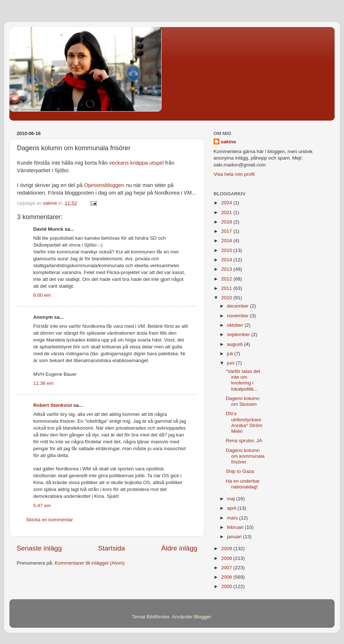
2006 (227, 577)
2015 (227, 250)
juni (231, 363)
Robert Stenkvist (53, 405)
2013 (227, 269)
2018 (227, 222)
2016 (227, 241)
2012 (227, 279)
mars (233, 518)
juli (231, 354)
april (232, 508)
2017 (227, 231)
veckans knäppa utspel (136, 163)
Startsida (111, 548)
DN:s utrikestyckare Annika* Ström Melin (244, 422)
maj (232, 499)
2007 (227, 568)
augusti (235, 344)
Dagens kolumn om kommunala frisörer (245, 456)
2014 (227, 260)
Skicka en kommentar (50, 520)
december (238, 306)
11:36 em (43, 383)
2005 (227, 586)
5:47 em (42, 506)
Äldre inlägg (179, 548)
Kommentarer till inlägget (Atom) (90, 563)
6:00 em (42, 295)
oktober (236, 325)
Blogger (202, 617)
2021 (227, 212)
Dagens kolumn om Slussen (243, 401)
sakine (228, 142)
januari (235, 537)
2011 (227, 288)
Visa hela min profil (234, 174)
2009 (227, 549)
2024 (227, 203)
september (239, 334)
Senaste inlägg (39, 548)
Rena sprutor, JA (244, 441)
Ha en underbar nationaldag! (243, 484)
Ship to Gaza (240, 471)
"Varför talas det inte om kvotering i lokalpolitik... (243, 380)
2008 (227, 558)
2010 (227, 298)
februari (236, 527)
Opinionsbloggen (104, 185)
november (238, 316)
